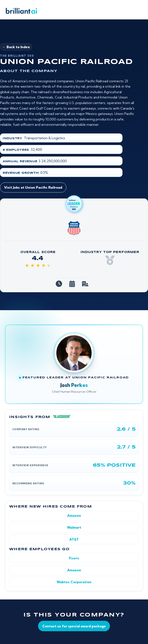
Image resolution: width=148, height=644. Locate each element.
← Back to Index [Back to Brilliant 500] (16, 47)
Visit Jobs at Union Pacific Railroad (33, 187)
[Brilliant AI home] (20, 11)
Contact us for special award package (74, 626)
